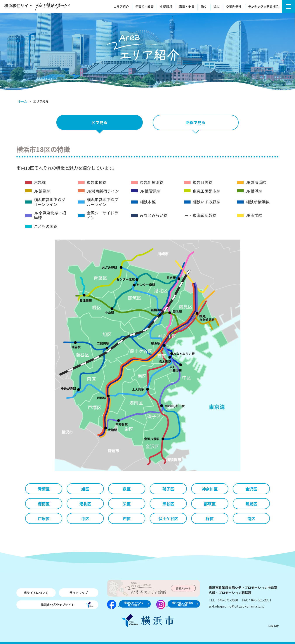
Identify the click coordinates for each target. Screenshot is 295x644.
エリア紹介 (121, 7)
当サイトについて (36, 593)
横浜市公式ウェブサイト (57, 605)
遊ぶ (217, 7)
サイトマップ (79, 593)
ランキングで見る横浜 (263, 7)
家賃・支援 (187, 7)
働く (204, 7)
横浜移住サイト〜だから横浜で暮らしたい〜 (37, 7)
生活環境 (166, 7)
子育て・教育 (144, 7)
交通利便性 (234, 7)
